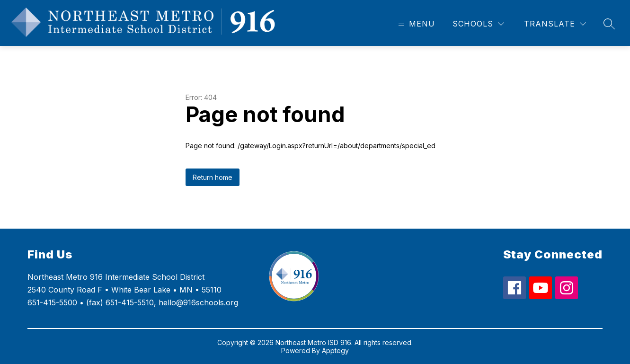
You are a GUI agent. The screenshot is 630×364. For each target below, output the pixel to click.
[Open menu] (415, 24)
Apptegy (335, 351)
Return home (213, 177)
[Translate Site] (555, 24)
